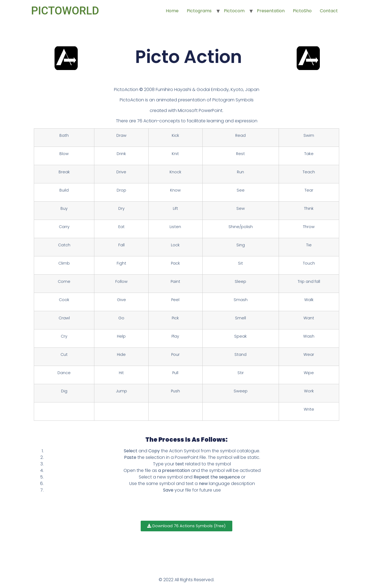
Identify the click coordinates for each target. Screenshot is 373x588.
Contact (329, 11)
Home (172, 11)
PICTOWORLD (65, 11)
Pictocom (234, 11)
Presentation (271, 11)
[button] (187, 526)
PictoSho (302, 11)
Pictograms (199, 11)
